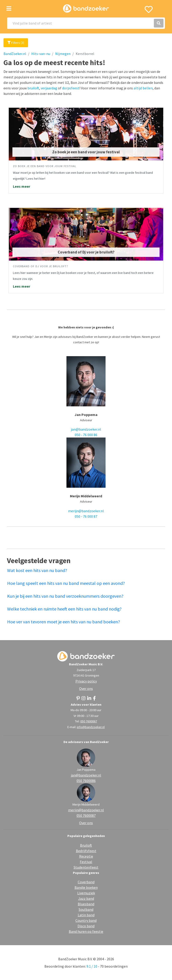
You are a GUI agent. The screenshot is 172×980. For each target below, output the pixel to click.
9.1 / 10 (92, 966)
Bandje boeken (86, 887)
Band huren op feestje (86, 931)
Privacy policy (86, 681)
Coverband (86, 882)
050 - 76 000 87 (86, 516)
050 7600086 (86, 781)
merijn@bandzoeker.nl (86, 511)
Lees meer (21, 186)
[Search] (86, 23)
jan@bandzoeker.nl (86, 429)
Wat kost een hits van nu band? (37, 570)
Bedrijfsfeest (86, 851)
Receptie (86, 856)
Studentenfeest (86, 867)
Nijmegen (63, 54)
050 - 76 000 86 (86, 435)
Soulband (86, 909)
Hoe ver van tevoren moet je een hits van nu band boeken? (64, 622)
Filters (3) (16, 43)
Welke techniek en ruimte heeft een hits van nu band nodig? (64, 609)
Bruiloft (86, 845)
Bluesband (86, 904)
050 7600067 (89, 721)
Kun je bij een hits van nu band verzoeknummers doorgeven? (65, 596)
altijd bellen (143, 88)
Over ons (86, 688)
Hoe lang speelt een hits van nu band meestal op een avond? (66, 583)
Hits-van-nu (41, 54)
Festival (86, 862)
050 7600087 (86, 815)
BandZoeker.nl (15, 54)
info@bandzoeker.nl (91, 727)
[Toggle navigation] (9, 9)
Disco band (86, 926)
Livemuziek (86, 893)
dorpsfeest (71, 88)
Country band (86, 920)
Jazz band (86, 898)
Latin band (86, 915)
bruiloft (33, 88)
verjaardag (49, 88)
